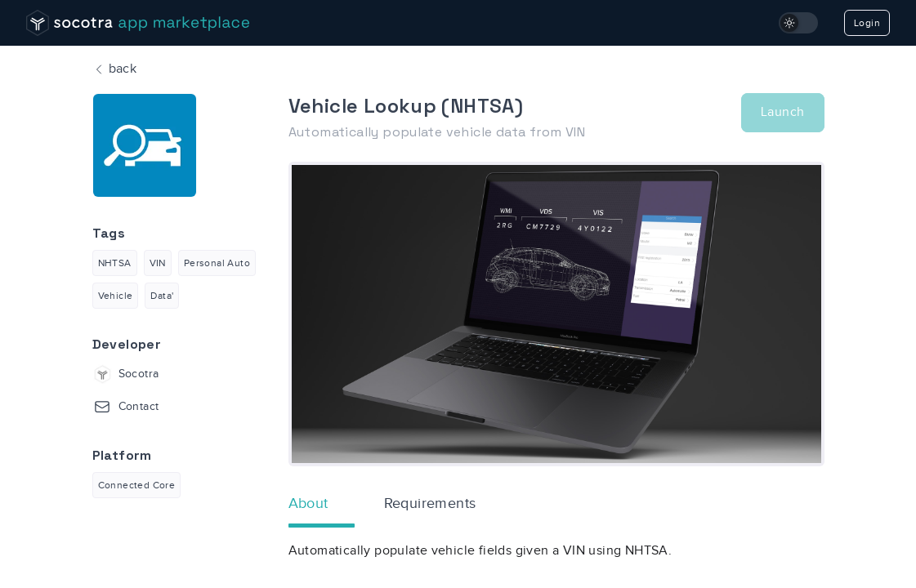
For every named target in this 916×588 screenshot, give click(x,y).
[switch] (798, 23)
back (115, 69)
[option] (556, 314)
